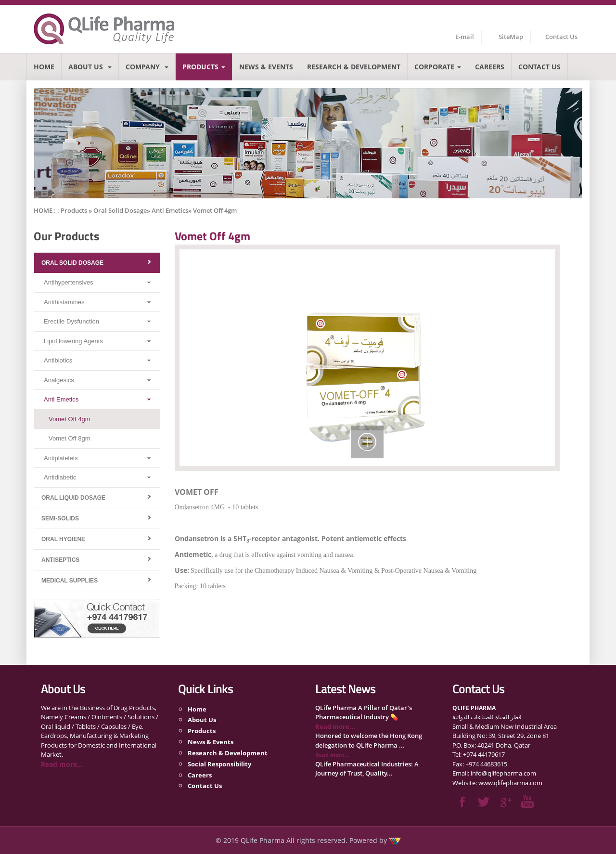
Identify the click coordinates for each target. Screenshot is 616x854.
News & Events (266, 67)
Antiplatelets (61, 458)
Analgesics (59, 380)
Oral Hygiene (63, 539)
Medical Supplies (70, 581)
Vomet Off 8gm (69, 438)
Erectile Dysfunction (71, 321)
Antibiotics (58, 360)
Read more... (62, 764)
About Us (90, 67)
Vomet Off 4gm (69, 419)
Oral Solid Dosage (72, 263)
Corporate (438, 67)
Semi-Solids (60, 518)
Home (44, 67)
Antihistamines (64, 302)
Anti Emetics (61, 399)
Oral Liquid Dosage (73, 498)
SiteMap (511, 37)
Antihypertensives (69, 282)
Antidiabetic (60, 477)
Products (204, 67)
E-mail (465, 37)
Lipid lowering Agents (73, 341)
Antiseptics (60, 560)
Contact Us (561, 37)
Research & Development (354, 67)
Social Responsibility (219, 764)
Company (147, 67)
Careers (490, 67)
